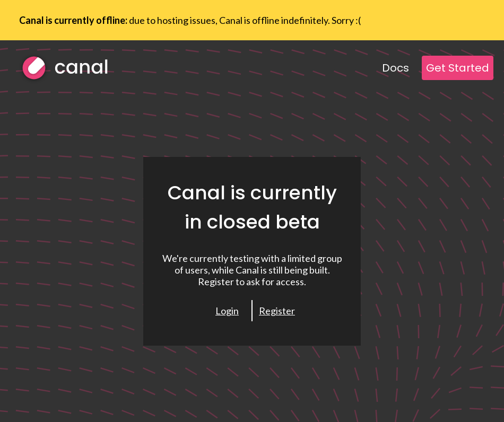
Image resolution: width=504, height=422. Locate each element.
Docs (396, 68)
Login (227, 311)
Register (277, 311)
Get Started (458, 68)
